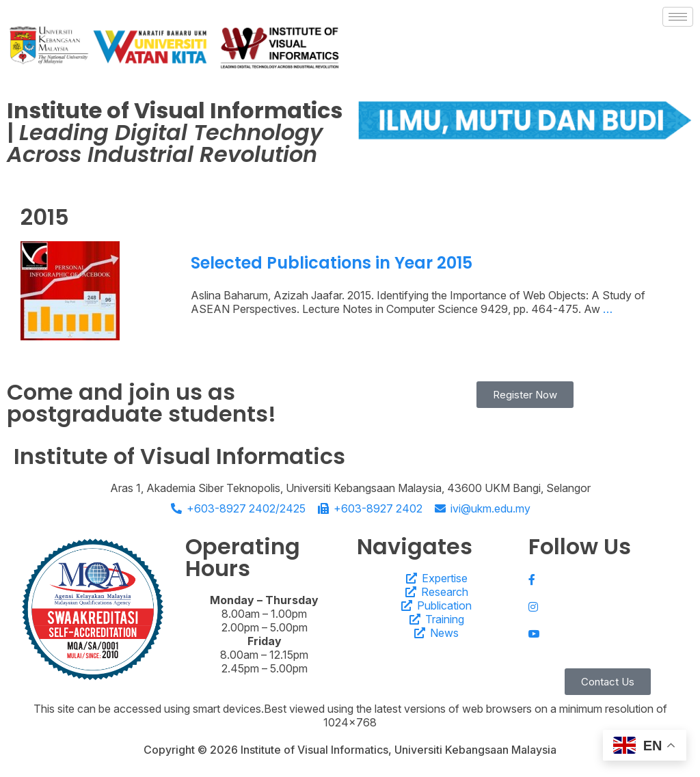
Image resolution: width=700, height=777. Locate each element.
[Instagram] (607, 605)
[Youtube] (607, 633)
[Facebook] (607, 578)
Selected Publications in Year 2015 (332, 263)
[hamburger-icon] (678, 17)
